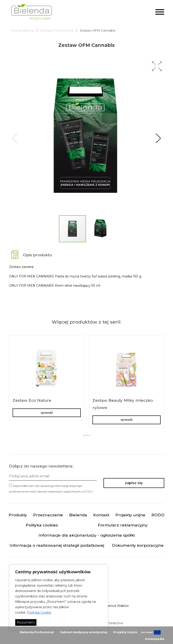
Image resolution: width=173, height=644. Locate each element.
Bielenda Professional (37, 632)
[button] (157, 66)
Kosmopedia (155, 639)
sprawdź (47, 413)
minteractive (113, 623)
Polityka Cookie (39, 612)
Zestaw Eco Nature (32, 400)
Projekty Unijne (125, 632)
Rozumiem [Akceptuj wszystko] (26, 622)
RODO (88, 491)
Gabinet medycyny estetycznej (84, 632)
